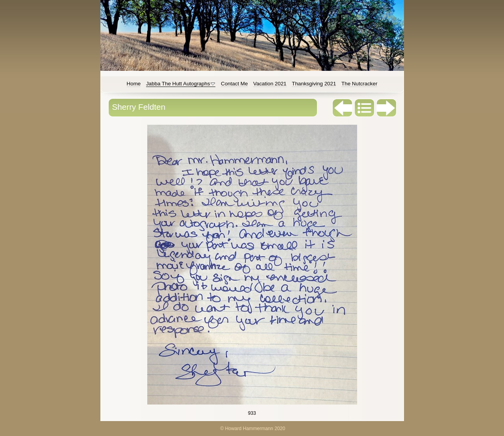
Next (387, 108)
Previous (343, 108)
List (365, 108)
